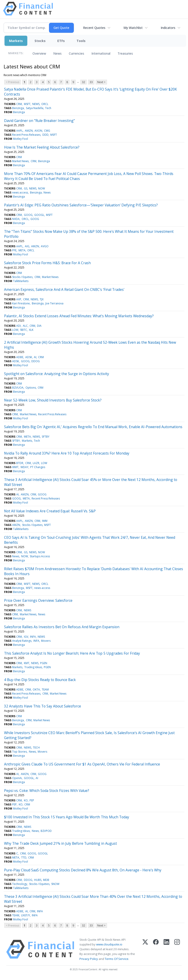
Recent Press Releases (26, 135)
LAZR (36, 463)
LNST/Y (26, 915)
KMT (27, 663)
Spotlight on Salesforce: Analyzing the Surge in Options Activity (57, 374)
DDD (45, 135)
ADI (19, 326)
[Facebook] (156, 949)
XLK (31, 330)
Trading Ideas (33, 667)
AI (35, 357)
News (57, 53)
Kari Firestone (21, 303)
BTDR (20, 463)
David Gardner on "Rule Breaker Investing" (39, 121)
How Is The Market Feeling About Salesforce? (42, 147)
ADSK (29, 357)
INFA (33, 637)
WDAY (24, 467)
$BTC (24, 330)
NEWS (36, 104)
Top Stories (20, 752)
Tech (48, 108)
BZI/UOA (18, 388)
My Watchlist (133, 28)
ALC (25, 326)
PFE (14, 250)
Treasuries (125, 53)
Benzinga (18, 108)
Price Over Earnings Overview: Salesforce (38, 600)
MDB (46, 880)
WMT (15, 467)
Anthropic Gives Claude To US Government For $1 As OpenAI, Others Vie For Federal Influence (82, 764)
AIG (27, 246)
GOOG (28, 215)
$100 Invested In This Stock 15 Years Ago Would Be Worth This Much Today (67, 817)
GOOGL (39, 215)
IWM (45, 521)
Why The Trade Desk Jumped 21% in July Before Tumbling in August (60, 843)
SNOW (55, 884)
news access (20, 192)
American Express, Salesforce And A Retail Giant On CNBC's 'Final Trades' (64, 289)
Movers (46, 641)
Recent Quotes (94, 28)
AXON (38, 131)
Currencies (77, 53)
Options (31, 388)
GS (26, 188)
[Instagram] (177, 949)
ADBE (20, 357)
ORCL (45, 104)
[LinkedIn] (166, 949)
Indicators (168, 28)
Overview (39, 53)
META (22, 250)
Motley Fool (21, 139)
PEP (32, 800)
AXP (19, 299)
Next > (101, 82)
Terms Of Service (117, 959)
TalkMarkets (21, 281)
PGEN (44, 663)
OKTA (36, 689)
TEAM (45, 689)
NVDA (16, 219)
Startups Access (40, 556)
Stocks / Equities (22, 277)
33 (91, 82)
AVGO (45, 246)
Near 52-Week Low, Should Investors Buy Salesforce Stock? (53, 400)
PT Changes (38, 467)
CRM (19, 104)
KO (26, 800)
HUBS (38, 880)
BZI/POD (46, 831)
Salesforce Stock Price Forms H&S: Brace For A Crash (47, 263)
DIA (39, 326)
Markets (16, 41)
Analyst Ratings (22, 641)
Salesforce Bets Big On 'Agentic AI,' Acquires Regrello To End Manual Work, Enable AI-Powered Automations (93, 427)
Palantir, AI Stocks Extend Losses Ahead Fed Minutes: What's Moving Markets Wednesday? (79, 316)
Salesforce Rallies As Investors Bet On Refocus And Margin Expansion (62, 627)
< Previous (13, 82)
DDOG (36, 361)
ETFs (61, 41)
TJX (42, 299)
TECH (36, 748)
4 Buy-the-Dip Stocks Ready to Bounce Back (40, 680)
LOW (15, 330)
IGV (26, 637)
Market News (20, 161)
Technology (20, 884)
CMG (47, 131)
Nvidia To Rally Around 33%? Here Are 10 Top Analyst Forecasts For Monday (67, 453)
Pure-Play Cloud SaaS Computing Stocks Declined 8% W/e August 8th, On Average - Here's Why (83, 870)
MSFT (27, 104)
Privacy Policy (89, 959)
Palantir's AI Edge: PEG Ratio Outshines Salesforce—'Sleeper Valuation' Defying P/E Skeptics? (81, 205)
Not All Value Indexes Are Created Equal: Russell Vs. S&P (50, 511)
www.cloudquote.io (109, 944)
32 (84, 82)
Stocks (40, 41)
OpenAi (17, 778)
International (101, 53)
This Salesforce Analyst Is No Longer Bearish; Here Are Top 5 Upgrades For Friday (72, 653)
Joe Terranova (54, 303)
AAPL (20, 131)
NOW (42, 188)
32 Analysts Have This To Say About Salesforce (43, 706)
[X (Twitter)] (145, 949)
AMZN (29, 131)
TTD (24, 857)
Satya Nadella (35, 108)
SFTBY (46, 437)
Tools (81, 41)
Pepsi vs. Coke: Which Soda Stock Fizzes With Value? (47, 791)
